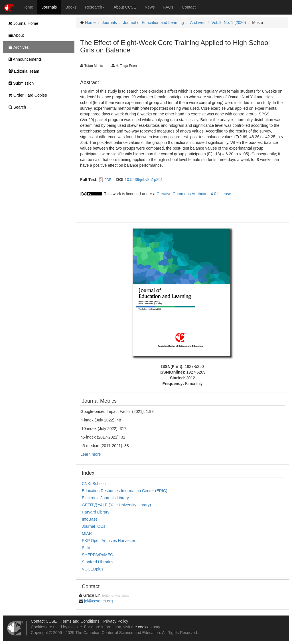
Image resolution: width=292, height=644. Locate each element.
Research (95, 7)
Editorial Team (22, 71)
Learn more (91, 454)
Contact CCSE (44, 621)
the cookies (141, 627)
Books (71, 7)
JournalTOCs (94, 526)
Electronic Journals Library (105, 498)
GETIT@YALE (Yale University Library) (116, 505)
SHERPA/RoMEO (98, 555)
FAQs (168, 7)
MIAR (87, 533)
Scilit (86, 548)
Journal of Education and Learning (154, 23)
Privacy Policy (116, 621)
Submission (20, 83)
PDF (108, 180)
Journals (49, 7)
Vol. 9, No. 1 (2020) (229, 23)
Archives (198, 23)
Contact (189, 7)
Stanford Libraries (98, 562)
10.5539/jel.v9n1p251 (144, 180)
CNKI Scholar (94, 484)
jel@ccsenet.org (99, 601)
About (15, 35)
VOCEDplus (93, 569)
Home (28, 7)
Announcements (24, 59)
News (150, 7)
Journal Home (22, 23)
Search (16, 107)
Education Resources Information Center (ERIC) (125, 491)
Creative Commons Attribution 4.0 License (194, 194)
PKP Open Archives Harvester (109, 541)
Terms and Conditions (80, 621)
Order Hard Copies (26, 95)
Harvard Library (96, 512)
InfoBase (90, 519)
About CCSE (125, 7)
